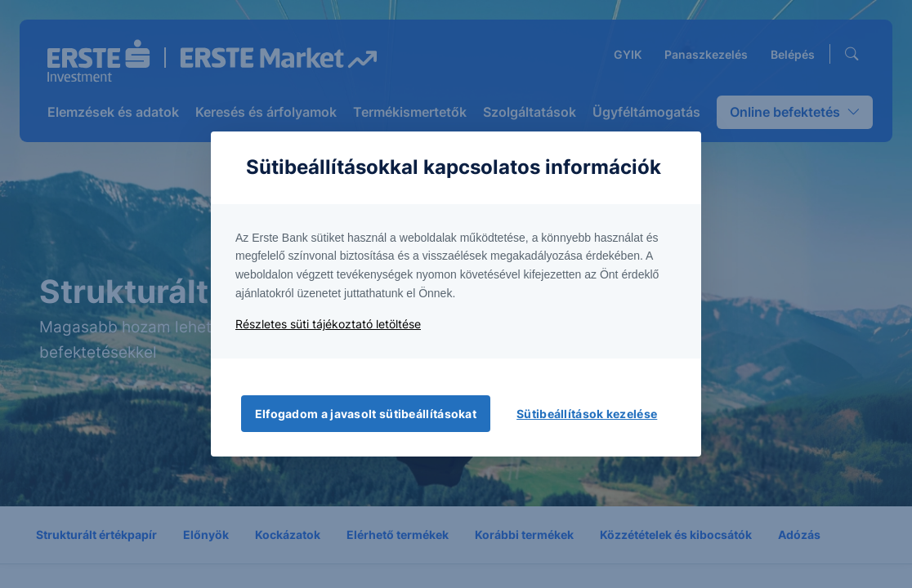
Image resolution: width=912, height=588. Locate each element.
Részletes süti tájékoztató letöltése (328, 324)
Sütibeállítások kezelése (587, 414)
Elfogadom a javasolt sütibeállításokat (366, 414)
